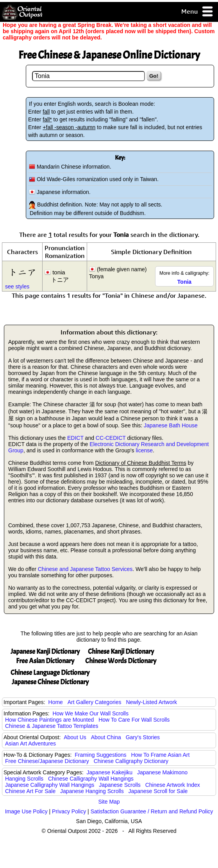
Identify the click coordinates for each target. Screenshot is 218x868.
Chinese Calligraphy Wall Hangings (91, 779)
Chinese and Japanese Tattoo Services (85, 569)
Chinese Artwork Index (173, 785)
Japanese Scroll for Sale (158, 791)
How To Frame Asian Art (160, 755)
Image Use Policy (26, 811)
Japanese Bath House (171, 425)
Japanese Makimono (162, 772)
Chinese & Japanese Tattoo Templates (52, 726)
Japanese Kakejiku (110, 772)
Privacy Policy (69, 811)
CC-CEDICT (111, 438)
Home (56, 702)
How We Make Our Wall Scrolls (90, 713)
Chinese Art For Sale (30, 791)
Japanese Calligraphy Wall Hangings (50, 785)
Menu (197, 12)
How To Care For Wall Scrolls (134, 720)
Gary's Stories (143, 737)
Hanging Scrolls (24, 779)
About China (106, 737)
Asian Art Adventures (30, 743)
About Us (75, 737)
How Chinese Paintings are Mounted (49, 720)
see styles (17, 286)
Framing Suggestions (100, 755)
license (144, 450)
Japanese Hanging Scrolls (92, 791)
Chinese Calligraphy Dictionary (131, 761)
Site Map (109, 802)
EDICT (75, 438)
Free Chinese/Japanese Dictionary (47, 761)
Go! (154, 76)
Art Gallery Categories (95, 702)
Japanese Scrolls (120, 785)
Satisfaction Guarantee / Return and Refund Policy (152, 811)
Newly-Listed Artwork (151, 702)
